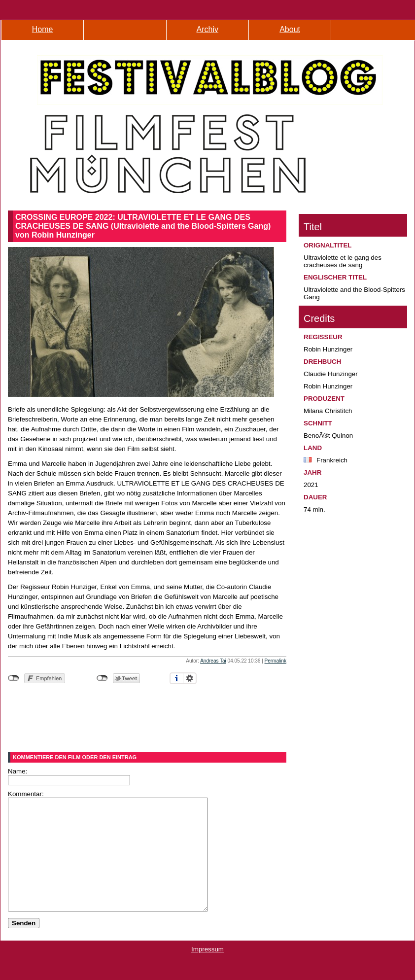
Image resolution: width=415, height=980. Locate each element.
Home (43, 29)
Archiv (207, 29)
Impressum (207, 971)
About (290, 29)
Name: (17, 771)
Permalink (276, 661)
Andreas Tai (213, 661)
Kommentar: (26, 794)
